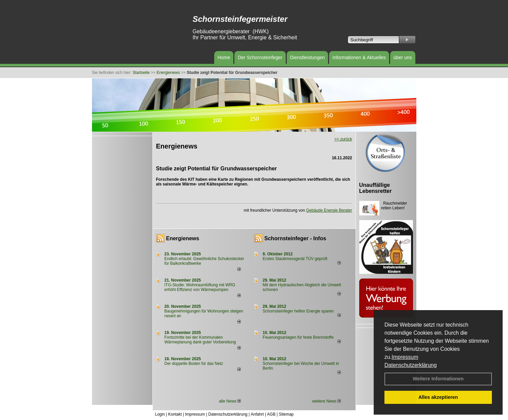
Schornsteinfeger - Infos (295, 238)
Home (224, 57)
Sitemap (286, 414)
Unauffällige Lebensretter (376, 188)
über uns (403, 57)
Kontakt (175, 414)
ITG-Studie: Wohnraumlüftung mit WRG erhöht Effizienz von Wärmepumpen (200, 287)
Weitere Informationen (438, 379)
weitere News (327, 401)
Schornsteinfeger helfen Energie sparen (298, 311)
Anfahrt (257, 414)
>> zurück (343, 139)
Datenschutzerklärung (411, 365)
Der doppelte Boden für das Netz (194, 364)
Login (160, 414)
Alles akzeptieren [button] (438, 397)
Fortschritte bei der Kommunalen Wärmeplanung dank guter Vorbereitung (200, 340)
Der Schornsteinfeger (260, 57)
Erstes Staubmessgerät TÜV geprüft (295, 259)
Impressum (405, 357)
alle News (230, 401)
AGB (271, 414)
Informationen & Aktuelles (359, 57)
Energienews (183, 238)
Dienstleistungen (308, 57)
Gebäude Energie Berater (329, 210)
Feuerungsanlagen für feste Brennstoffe (298, 337)
